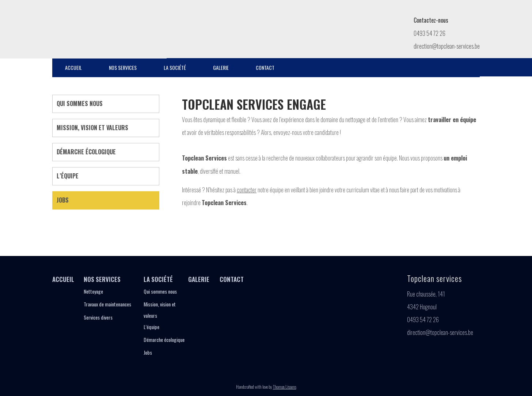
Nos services (123, 67)
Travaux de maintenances (107, 304)
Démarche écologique (86, 152)
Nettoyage (93, 291)
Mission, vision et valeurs (92, 128)
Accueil (73, 67)
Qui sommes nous (80, 103)
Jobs (63, 200)
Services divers (98, 317)
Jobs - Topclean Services (90, 27)
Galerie (221, 67)
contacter (247, 190)
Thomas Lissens (285, 387)
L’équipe (68, 176)
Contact (265, 67)
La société (175, 67)
